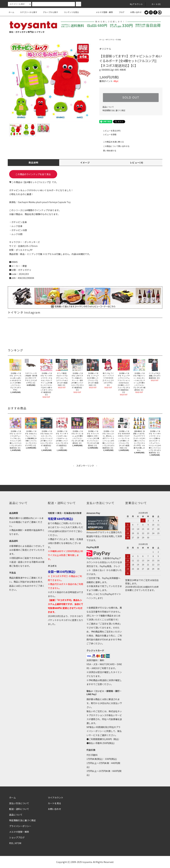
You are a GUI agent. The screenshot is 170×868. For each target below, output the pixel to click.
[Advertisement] (85, 474)
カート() (154, 4)
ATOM (18, 843)
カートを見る (54, 803)
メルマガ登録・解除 (102, 12)
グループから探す (49, 12)
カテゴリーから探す (27, 12)
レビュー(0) (137, 162)
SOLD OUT (131, 98)
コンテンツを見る (69, 12)
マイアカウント (56, 798)
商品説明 (33, 162)
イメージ (85, 162)
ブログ (120, 12)
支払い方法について (19, 803)
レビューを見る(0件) (110, 131)
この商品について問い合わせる (114, 146)
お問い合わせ (134, 12)
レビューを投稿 (108, 134)
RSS (11, 843)
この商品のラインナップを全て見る (33, 174)
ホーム (11, 12)
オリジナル (110, 40)
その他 (118, 40)
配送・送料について (19, 809)
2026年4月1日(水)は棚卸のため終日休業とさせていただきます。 (142, 588)
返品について (108, 107)
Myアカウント (135, 4)
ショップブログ (17, 837)
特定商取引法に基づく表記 (114, 110)
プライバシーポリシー (20, 826)
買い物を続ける (108, 151)
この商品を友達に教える (112, 142)
